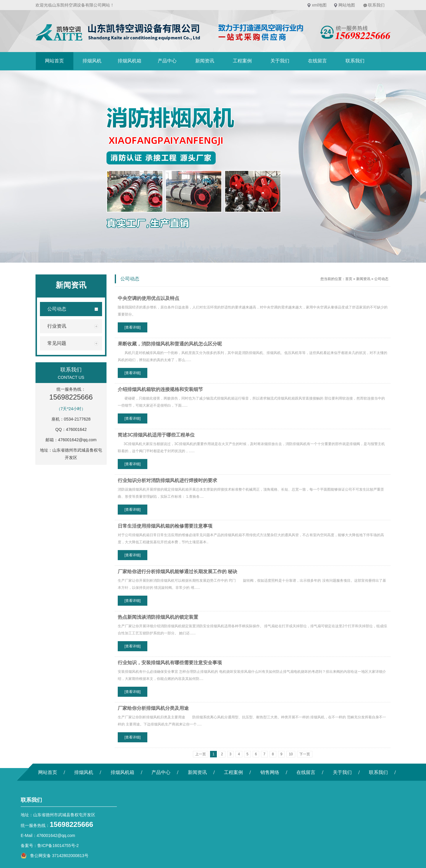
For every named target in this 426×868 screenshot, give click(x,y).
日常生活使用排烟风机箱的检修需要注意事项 (165, 526)
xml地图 (319, 5)
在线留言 (317, 61)
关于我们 (280, 61)
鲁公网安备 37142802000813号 (55, 856)
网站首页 (54, 61)
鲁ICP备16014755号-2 (58, 846)
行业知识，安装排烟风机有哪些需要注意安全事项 (170, 663)
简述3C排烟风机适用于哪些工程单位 (156, 435)
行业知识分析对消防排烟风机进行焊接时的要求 (167, 480)
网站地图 (347, 5)
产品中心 (167, 61)
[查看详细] (133, 327)
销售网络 (270, 772)
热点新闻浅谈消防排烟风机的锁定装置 (158, 617)
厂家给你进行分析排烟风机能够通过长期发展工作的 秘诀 (177, 572)
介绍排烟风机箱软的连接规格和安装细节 (160, 389)
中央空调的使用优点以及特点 (149, 298)
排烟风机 (92, 61)
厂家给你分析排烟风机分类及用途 (153, 708)
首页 (349, 279)
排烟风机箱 (130, 61)
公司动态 (381, 279)
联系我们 (376, 5)
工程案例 (242, 61)
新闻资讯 (205, 61)
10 (291, 754)
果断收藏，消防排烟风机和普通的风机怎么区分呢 (170, 344)
